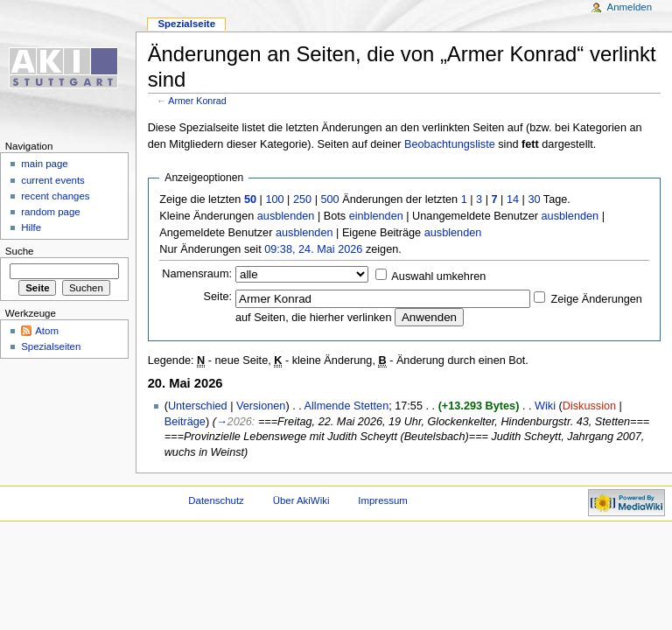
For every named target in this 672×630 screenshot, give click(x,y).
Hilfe (31, 227)
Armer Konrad (197, 101)
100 (274, 199)
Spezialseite (186, 24)
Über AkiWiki (301, 500)
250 (302, 199)
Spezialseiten (51, 346)
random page (51, 212)
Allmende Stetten (347, 406)
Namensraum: (197, 274)
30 (534, 199)
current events (53, 180)
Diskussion (589, 406)
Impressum (383, 500)
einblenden (376, 216)
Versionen (261, 406)
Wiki (545, 406)
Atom (47, 331)
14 (513, 199)
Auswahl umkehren (438, 276)
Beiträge (185, 422)
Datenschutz (216, 500)
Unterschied (198, 406)
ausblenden (286, 216)
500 (329, 199)
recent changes (55, 196)
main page (45, 164)
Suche (20, 251)
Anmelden (630, 7)
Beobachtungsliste (450, 144)
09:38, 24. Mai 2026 (313, 249)
